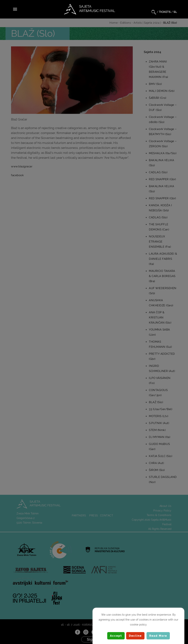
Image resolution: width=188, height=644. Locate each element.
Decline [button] (135, 636)
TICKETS (165, 12)
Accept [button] (116, 636)
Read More (158, 636)
